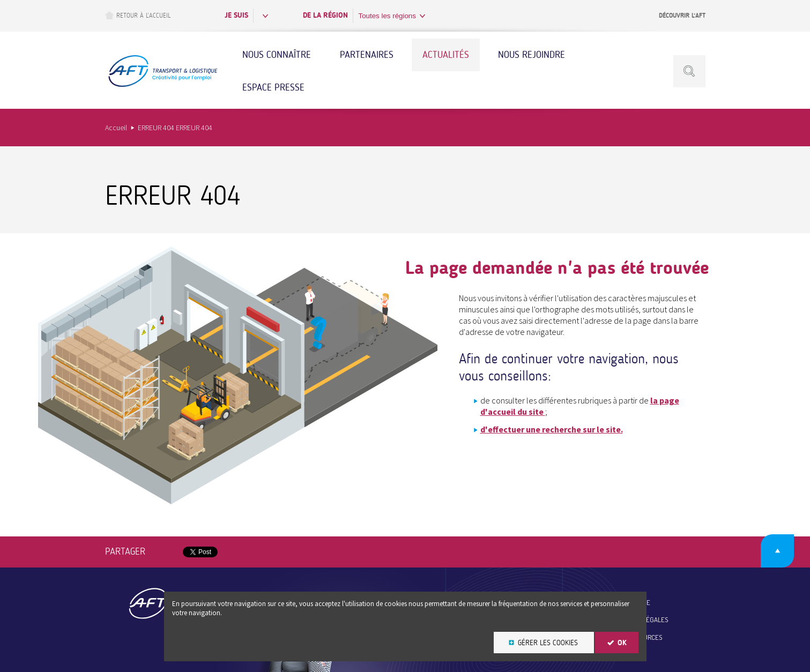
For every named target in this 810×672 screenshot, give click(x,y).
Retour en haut (777, 551)
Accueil (116, 128)
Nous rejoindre (532, 55)
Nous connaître (277, 55)
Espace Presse (273, 87)
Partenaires (367, 55)
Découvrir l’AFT (682, 16)
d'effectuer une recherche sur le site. (552, 429)
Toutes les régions (387, 16)
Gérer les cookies (548, 643)
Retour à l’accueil (138, 15)
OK (622, 643)
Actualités (446, 55)
